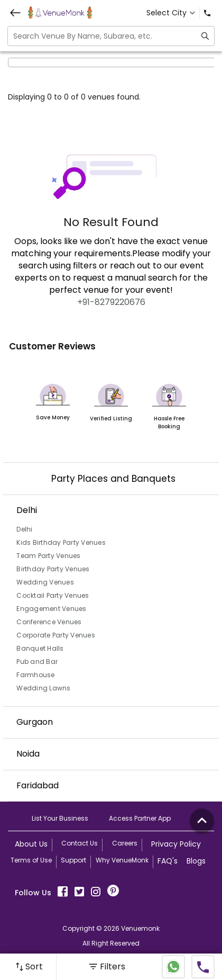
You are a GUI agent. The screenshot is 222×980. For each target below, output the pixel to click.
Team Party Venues (48, 556)
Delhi (24, 529)
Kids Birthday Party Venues (61, 542)
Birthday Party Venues (53, 569)
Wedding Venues (45, 582)
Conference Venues (49, 622)
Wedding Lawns (43, 688)
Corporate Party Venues (56, 635)
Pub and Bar (37, 662)
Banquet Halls (40, 648)
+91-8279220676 (111, 302)
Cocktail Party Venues (53, 595)
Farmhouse (35, 675)
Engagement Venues (51, 609)
